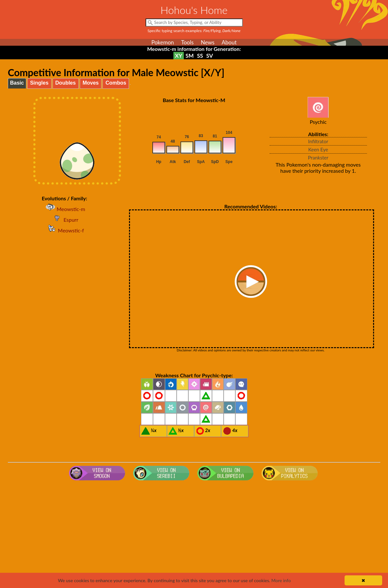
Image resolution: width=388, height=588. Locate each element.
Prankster (318, 158)
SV (210, 56)
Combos (116, 83)
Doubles (66, 83)
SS (200, 56)
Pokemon (163, 42)
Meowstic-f (65, 230)
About (229, 42)
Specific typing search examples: (194, 31)
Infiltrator (318, 141)
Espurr (65, 220)
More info (281, 580)
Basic (17, 83)
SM (189, 56)
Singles (39, 83)
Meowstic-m (65, 209)
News (207, 42)
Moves (91, 83)
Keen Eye (318, 149)
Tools (188, 42)
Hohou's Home (194, 10)
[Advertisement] (194, 535)
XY (179, 56)
